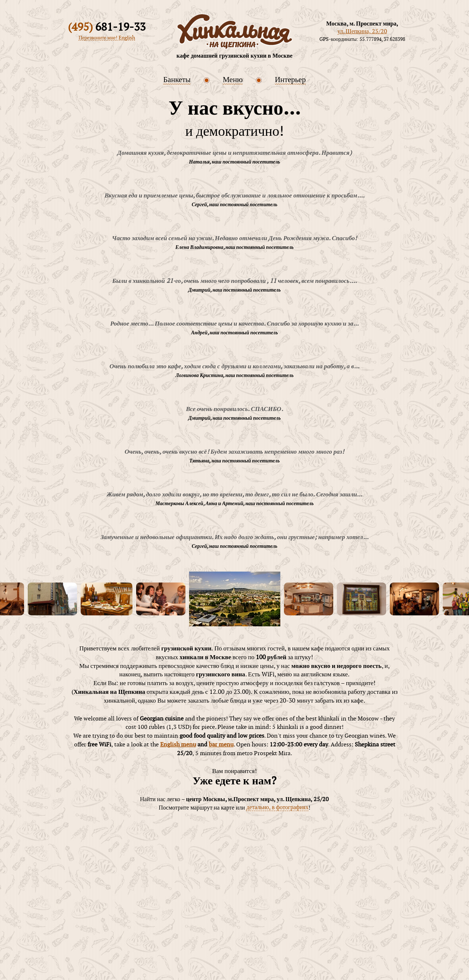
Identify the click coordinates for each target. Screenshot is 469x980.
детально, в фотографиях (277, 808)
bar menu (221, 745)
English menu (178, 745)
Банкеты (177, 80)
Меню (233, 80)
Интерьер (290, 80)
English (127, 38)
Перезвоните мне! (98, 38)
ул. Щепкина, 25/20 (362, 32)
